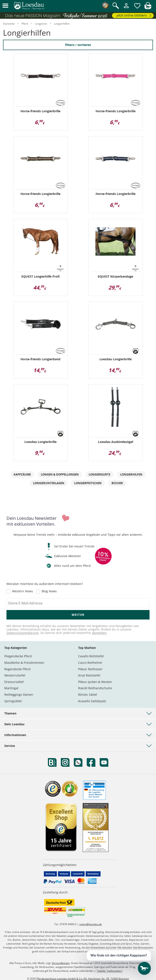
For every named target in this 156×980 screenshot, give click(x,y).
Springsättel (13, 701)
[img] (148, 8)
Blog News (49, 591)
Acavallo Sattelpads (92, 701)
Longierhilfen (131, 474)
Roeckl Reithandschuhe (95, 688)
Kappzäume (22, 474)
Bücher (117, 483)
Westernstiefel (15, 675)
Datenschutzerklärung (23, 633)
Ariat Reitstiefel (89, 675)
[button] (5, 6)
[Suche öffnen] (116, 6)
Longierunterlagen (49, 483)
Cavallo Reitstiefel (91, 656)
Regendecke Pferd (17, 669)
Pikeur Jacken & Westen (95, 682)
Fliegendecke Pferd (18, 656)
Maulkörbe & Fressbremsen (24, 663)
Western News (23, 591)
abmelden (99, 633)
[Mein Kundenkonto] (126, 9)
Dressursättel (14, 682)
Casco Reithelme (90, 663)
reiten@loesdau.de (91, 924)
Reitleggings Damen (19, 695)
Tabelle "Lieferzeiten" (110, 971)
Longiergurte (99, 474)
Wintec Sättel (88, 695)
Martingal (11, 688)
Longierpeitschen (88, 483)
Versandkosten (61, 963)
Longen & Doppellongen (60, 474)
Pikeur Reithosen (90, 669)
